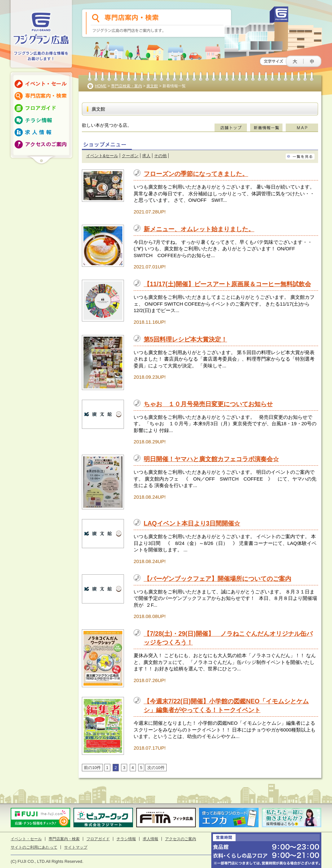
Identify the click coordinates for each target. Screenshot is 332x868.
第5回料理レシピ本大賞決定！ (185, 339)
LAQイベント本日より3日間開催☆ (192, 523)
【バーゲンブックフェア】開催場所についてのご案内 (217, 579)
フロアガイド (98, 839)
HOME (101, 86)
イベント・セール (26, 839)
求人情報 (150, 839)
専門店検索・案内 (127, 86)
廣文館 (152, 86)
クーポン (130, 156)
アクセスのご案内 (181, 839)
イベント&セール (102, 156)
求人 (146, 156)
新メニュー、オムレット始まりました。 (199, 229)
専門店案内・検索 (64, 839)
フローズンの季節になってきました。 (196, 174)
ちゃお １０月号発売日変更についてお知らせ (208, 404)
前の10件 (92, 768)
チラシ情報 (126, 839)
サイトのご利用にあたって (34, 847)
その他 (160, 156)
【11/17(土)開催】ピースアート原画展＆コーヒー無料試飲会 (227, 284)
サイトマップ (76, 847)
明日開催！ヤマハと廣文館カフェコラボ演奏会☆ (211, 459)
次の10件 (156, 768)
